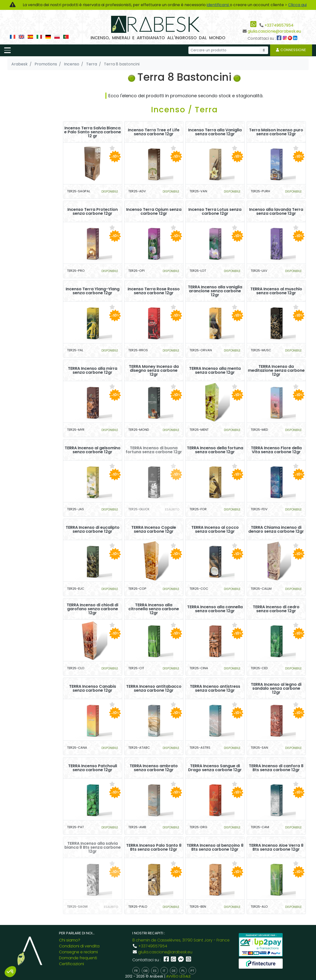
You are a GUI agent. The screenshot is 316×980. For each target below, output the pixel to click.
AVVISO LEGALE (178, 976)
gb (145, 971)
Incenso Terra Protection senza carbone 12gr (93, 212)
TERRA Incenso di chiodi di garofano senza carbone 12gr (92, 609)
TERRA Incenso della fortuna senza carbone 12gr (215, 450)
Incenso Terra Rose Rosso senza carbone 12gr (154, 291)
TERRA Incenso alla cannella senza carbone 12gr (215, 609)
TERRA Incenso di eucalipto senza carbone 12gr (93, 529)
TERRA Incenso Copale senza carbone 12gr (154, 529)
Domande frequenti (78, 958)
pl (183, 971)
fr (136, 971)
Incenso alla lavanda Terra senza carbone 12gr (276, 212)
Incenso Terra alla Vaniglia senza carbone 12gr (215, 132)
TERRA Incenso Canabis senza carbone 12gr (93, 688)
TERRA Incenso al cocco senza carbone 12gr (215, 529)
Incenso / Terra (184, 109)
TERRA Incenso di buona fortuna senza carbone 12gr (154, 450)
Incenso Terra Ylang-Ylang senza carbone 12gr (93, 291)
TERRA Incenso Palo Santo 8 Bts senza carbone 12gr (154, 847)
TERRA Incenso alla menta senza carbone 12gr (215, 371)
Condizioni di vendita (79, 946)
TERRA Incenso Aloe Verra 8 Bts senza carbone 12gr (276, 847)
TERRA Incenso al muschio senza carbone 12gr (276, 291)
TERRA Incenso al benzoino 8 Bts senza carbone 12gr (215, 847)
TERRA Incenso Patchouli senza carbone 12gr (93, 768)
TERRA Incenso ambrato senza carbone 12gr (154, 768)
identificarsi (218, 5)
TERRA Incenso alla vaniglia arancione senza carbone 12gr (215, 291)
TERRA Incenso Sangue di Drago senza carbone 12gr (215, 768)
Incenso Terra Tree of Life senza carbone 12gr (154, 132)
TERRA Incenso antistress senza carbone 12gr (215, 688)
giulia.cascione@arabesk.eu (274, 31)
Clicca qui (297, 5)
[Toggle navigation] (7, 50)
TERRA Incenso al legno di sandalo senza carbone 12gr (276, 688)
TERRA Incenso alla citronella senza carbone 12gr (154, 609)
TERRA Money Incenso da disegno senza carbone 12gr (154, 371)
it (164, 971)
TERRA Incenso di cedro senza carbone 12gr (276, 609)
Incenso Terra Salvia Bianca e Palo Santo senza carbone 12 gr (93, 132)
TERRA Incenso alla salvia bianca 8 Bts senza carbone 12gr (93, 847)
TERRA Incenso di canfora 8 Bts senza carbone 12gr (276, 768)
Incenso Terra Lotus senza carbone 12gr (215, 212)
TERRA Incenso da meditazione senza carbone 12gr (276, 371)
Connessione (291, 50)
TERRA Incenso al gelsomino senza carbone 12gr (93, 450)
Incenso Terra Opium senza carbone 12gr (154, 212)
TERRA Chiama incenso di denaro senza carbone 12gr (276, 529)
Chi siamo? (70, 940)
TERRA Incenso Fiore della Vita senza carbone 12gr (276, 450)
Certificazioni (71, 964)
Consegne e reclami (78, 952)
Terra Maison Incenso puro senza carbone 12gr (276, 132)
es (155, 971)
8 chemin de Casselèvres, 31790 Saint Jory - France (181, 940)
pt (192, 971)
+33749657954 (279, 25)
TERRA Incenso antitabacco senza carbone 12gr (154, 688)
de (174, 971)
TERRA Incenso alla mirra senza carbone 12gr (93, 371)
